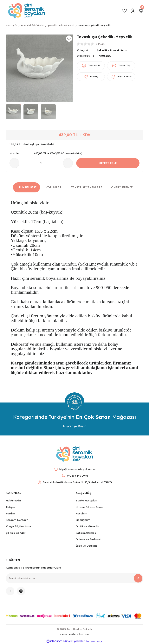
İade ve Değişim (86, 546)
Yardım (10, 513)
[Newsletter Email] (74, 578)
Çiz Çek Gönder (16, 533)
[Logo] (26, 11)
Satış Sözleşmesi (86, 533)
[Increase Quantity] (68, 163)
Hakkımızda (13, 500)
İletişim (10, 507)
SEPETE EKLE (108, 163)
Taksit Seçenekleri (86, 187)
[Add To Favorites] (69, 39)
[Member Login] (133, 11)
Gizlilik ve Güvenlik (87, 526)
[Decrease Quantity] (14, 163)
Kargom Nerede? (17, 520)
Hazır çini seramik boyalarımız (40, 278)
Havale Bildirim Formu (90, 507)
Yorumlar (54, 187)
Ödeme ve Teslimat (88, 539)
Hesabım (81, 513)
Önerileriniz (122, 187)
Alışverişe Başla (75, 426)
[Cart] (141, 11)
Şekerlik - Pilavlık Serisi (113, 50)
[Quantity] (41, 163)
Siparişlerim (83, 520)
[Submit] (138, 578)
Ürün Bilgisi (26, 187)
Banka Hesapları (86, 500)
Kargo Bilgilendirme (18, 526)
